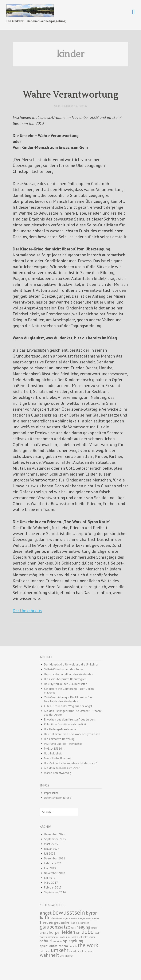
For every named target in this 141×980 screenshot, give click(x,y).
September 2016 (55, 892)
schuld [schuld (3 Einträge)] (46, 941)
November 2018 (55, 873)
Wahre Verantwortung (70, 95)
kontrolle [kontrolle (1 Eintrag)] (44, 933)
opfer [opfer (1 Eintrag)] (85, 937)
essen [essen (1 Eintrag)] (89, 918)
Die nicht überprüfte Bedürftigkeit (65, 679)
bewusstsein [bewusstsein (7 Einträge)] (69, 912)
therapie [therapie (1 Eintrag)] (73, 946)
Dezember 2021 (55, 858)
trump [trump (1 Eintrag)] (47, 951)
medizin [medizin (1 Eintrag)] (63, 937)
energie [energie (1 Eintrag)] (81, 918)
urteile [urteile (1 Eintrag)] (81, 951)
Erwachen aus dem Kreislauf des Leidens (70, 719)
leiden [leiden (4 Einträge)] (68, 932)
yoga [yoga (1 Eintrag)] (62, 956)
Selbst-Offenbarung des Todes (64, 669)
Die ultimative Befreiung (59, 739)
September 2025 (55, 839)
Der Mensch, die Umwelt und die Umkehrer (71, 664)
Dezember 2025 (55, 834)
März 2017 (51, 883)
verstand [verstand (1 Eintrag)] (89, 951)
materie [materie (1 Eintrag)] (44, 937)
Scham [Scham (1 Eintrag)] (92, 937)
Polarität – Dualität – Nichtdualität (65, 724)
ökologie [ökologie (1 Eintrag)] (69, 956)
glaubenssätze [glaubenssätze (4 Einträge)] (55, 927)
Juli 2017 (50, 878)
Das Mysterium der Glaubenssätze (66, 684)
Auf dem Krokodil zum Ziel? (62, 768)
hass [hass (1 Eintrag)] (73, 928)
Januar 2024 (52, 849)
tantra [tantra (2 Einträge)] (63, 946)
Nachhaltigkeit (53, 753)
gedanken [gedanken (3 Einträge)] (63, 922)
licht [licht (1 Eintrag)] (78, 933)
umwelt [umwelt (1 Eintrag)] (73, 951)
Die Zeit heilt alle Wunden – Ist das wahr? (70, 763)
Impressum (51, 793)
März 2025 (51, 844)
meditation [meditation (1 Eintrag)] (53, 937)
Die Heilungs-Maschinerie (60, 729)
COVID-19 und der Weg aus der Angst (68, 706)
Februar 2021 (53, 863)
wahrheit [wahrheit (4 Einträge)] (49, 955)
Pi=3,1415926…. (55, 749)
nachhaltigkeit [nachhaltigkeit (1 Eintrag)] (75, 937)
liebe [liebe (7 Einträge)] (87, 932)
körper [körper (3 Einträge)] (55, 932)
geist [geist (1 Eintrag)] (75, 923)
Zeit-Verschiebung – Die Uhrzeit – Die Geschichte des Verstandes (68, 699)
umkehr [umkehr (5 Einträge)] (60, 950)
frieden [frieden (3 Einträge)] (46, 922)
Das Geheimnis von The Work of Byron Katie (72, 734)
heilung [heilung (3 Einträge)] (83, 927)
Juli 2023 (50, 854)
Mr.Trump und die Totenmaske (63, 744)
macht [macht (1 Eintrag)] (97, 933)
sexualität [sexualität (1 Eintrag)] (57, 941)
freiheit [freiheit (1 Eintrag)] (96, 918)
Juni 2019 (50, 868)
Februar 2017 (53, 887)
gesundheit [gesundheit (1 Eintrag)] (84, 923)
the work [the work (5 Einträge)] (88, 945)
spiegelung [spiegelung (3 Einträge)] (73, 941)
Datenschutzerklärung (58, 798)
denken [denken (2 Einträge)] (57, 918)
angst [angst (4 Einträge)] (46, 913)
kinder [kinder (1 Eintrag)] (94, 928)
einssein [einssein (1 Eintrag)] (73, 918)
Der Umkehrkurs (27, 611)
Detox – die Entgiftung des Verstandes (68, 674)
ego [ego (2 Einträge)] (65, 918)
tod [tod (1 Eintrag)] (41, 951)
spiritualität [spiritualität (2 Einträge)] (49, 946)
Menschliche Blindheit (58, 758)
